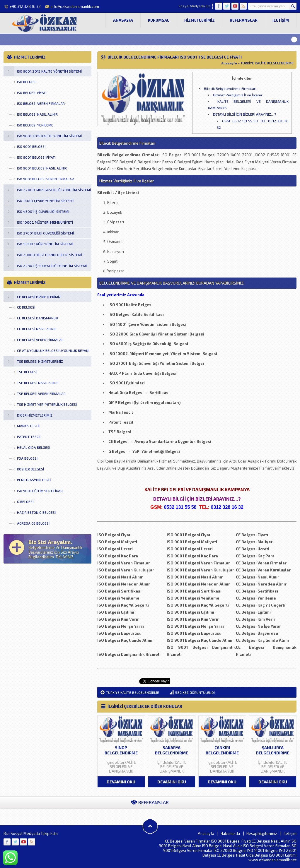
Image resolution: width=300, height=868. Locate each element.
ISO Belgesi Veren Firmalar (266, 846)
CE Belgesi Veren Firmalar (187, 841)
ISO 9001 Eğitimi (283, 855)
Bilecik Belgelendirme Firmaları (230, 88)
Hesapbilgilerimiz (262, 833)
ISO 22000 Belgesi (230, 850)
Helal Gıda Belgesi (252, 855)
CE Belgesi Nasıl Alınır (271, 841)
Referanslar (244, 20)
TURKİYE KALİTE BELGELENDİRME (267, 63)
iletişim (281, 20)
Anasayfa (123, 20)
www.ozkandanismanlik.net (272, 860)
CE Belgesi (226, 855)
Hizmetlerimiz (200, 20)
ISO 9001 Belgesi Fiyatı (231, 841)
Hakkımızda (230, 833)
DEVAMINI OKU (121, 782)
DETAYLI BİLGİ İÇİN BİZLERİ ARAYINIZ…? (244, 114)
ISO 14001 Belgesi (263, 850)
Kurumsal (159, 20)
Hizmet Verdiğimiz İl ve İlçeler (238, 95)
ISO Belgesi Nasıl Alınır (222, 846)
